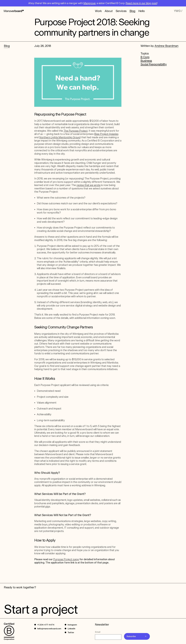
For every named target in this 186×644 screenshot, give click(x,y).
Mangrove (90, 3)
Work (98, 11)
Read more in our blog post (141, 3)
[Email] (108, 637)
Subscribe (131, 636)
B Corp (145, 57)
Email (98, 632)
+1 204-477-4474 (46, 625)
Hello (142, 11)
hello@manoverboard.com (49, 629)
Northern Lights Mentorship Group (60, 137)
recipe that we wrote (88, 185)
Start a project (41, 609)
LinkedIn (71, 629)
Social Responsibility (154, 64)
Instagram (72, 625)
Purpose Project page (66, 559)
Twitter (71, 632)
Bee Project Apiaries (106, 134)
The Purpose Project (76, 131)
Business (146, 61)
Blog (132, 11)
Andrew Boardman (166, 46)
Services (121, 11)
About (109, 11)
